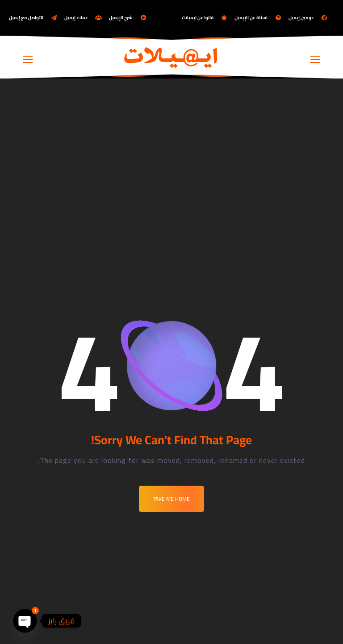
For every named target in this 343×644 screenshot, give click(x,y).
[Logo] (171, 57)
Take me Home (171, 499)
